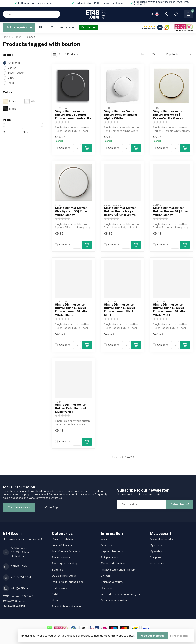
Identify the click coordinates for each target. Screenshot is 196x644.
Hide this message (153, 636)
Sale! (55, 594)
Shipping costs (110, 557)
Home (6, 37)
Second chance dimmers (67, 607)
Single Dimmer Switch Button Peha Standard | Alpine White (121, 115)
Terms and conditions (114, 564)
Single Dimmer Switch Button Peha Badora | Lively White (71, 408)
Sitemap (106, 576)
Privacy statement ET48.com (118, 570)
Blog (42, 27)
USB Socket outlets (64, 576)
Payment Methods (112, 551)
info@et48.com (20, 588)
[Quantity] (77, 148)
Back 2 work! (60, 588)
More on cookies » (180, 636)
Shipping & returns (112, 582)
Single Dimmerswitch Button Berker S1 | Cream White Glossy (169, 115)
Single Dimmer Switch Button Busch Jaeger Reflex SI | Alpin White (120, 211)
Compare (65, 148)
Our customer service (114, 600)
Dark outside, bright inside (68, 582)
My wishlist (157, 551)
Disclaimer (107, 588)
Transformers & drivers (66, 551)
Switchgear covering (64, 564)
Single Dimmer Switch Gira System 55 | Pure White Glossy (71, 211)
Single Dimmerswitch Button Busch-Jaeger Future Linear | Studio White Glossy (71, 310)
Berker (12, 68)
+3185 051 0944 (21, 577)
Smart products (61, 557)
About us (106, 545)
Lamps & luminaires (64, 545)
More (55, 600)
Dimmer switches (62, 539)
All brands (14, 63)
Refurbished (89, 27)
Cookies (106, 539)
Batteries (57, 570)
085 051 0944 (19, 566)
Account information (162, 539)
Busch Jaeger (16, 73)
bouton (31, 37)
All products (157, 564)
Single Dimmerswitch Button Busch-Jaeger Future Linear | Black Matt (120, 310)
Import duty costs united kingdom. (121, 594)
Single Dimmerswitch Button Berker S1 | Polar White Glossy (171, 211)
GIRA (11, 78)
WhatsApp (51, 508)
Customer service (62, 27)
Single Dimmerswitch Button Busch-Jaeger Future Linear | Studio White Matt (169, 310)
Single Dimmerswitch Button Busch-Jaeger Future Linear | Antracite (73, 115)
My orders (156, 545)
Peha (11, 83)
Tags (18, 37)
